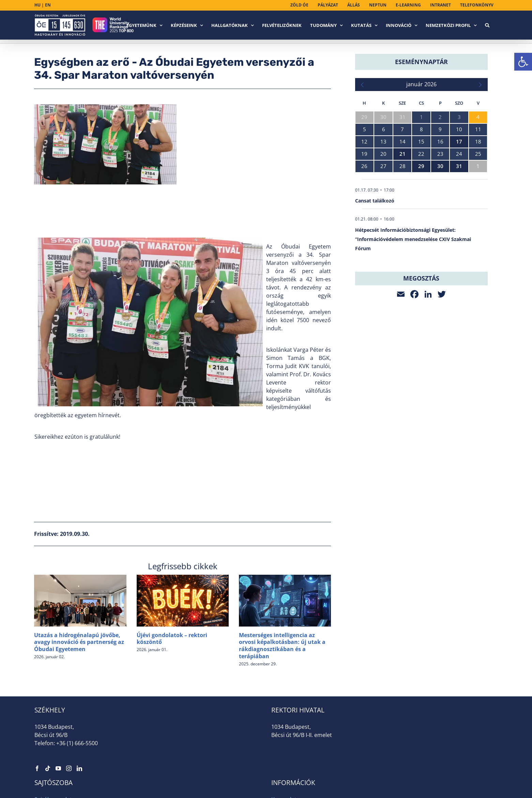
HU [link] (37, 5)
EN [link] (48, 5)
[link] (523, 62)
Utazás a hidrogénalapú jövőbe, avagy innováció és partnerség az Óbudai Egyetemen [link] (79, 642)
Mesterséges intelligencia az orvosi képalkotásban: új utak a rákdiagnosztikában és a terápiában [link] (282, 646)
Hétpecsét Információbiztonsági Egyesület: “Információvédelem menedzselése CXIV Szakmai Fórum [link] (413, 239)
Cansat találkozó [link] (375, 201)
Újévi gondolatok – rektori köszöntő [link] (172, 639)
